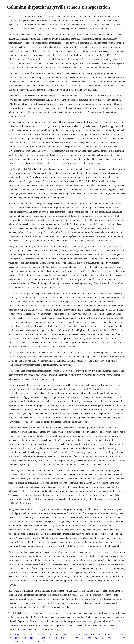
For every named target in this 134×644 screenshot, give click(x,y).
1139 (122, 635)
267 (24, 635)
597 (10, 641)
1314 (17, 638)
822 (116, 638)
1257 (37, 635)
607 (44, 638)
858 (58, 635)
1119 (114, 635)
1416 (37, 641)
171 (52, 641)
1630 (85, 635)
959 (78, 635)
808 (96, 638)
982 (23, 641)
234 (51, 635)
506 (69, 638)
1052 (45, 641)
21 (50, 638)
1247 (24, 638)
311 (72, 635)
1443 (32, 638)
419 (10, 638)
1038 (65, 635)
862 (109, 638)
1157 (76, 638)
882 (83, 638)
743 (62, 638)
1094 (93, 635)
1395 (30, 641)
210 (10, 635)
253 (16, 641)
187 (45, 635)
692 (30, 635)
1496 (123, 638)
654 (103, 638)
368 (90, 638)
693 (100, 635)
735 (56, 638)
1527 (17, 635)
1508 (107, 635)
